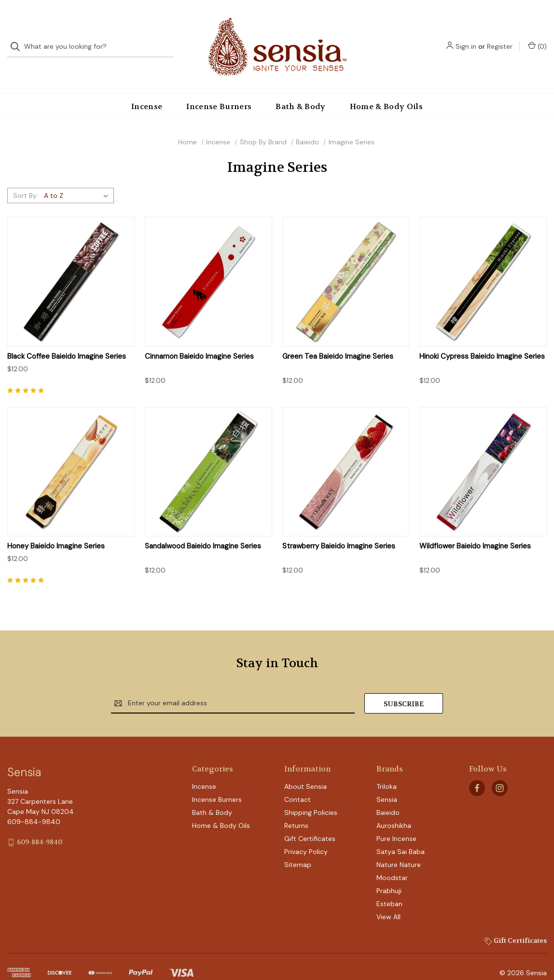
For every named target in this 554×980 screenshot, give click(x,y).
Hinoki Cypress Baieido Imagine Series (482, 341)
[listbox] (78, 180)
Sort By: (26, 180)
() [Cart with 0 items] (537, 38)
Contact (298, 784)
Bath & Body (301, 91)
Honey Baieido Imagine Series (56, 530)
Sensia (387, 784)
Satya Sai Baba (401, 836)
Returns (296, 810)
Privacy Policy (306, 836)
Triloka (387, 770)
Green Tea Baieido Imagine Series (338, 341)
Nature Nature (399, 849)
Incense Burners (219, 91)
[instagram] (500, 772)
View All (388, 901)
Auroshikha (394, 810)
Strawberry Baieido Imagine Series (339, 530)
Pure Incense (396, 823)
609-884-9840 (40, 826)
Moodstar (392, 862)
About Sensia (305, 770)
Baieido (388, 797)
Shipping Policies (311, 797)
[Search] (18, 39)
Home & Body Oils (386, 91)
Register (500, 39)
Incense (147, 91)
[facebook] (477, 772)
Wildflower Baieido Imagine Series (475, 530)
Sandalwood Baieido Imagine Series (203, 530)
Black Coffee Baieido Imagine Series (67, 341)
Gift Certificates (310, 823)
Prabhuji (389, 875)
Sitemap (298, 849)
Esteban (389, 888)
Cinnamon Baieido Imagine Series (199, 341)
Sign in (466, 39)
